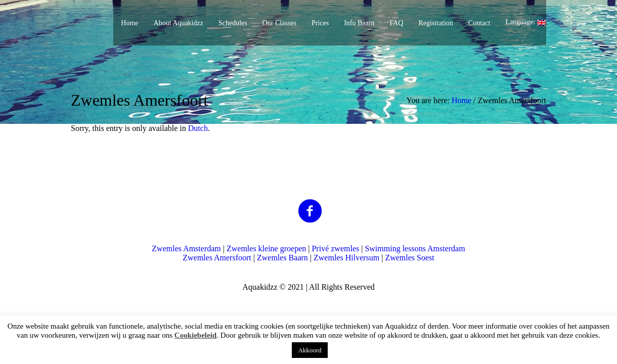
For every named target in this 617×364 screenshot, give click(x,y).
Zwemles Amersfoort (217, 258)
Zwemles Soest (409, 258)
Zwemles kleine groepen (266, 248)
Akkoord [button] (310, 350)
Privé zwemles (335, 248)
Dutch (198, 128)
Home (461, 100)
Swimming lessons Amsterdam (415, 248)
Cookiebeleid (195, 335)
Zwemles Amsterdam (186, 248)
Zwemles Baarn (282, 258)
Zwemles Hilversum (346, 258)
